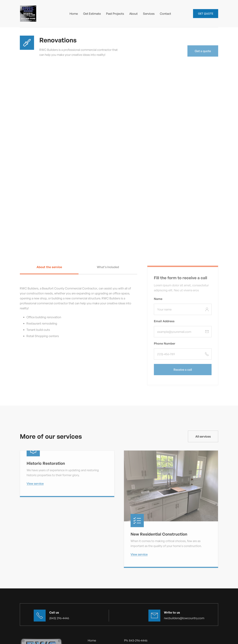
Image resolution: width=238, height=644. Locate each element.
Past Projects (115, 14)
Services (149, 14)
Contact (165, 14)
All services (203, 437)
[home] (28, 14)
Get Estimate (92, 14)
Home (74, 14)
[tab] (49, 270)
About (133, 14)
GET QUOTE (206, 14)
